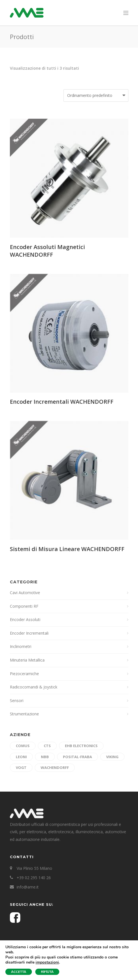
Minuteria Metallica (27, 660)
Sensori (17, 701)
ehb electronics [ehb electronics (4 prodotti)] (81, 746)
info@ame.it (28, 887)
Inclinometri (21, 646)
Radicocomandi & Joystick (34, 687)
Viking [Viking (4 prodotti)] (112, 757)
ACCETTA (19, 972)
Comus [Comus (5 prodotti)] (23, 746)
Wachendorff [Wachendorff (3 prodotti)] (55, 768)
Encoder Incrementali (29, 633)
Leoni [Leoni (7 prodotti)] (21, 757)
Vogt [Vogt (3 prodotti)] (21, 768)
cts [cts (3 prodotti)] (47, 746)
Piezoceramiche (24, 674)
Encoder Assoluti (25, 619)
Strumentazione (24, 714)
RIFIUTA (47, 972)
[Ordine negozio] (96, 96)
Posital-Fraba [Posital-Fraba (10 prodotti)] (77, 757)
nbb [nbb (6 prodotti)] (45, 757)
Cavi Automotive (25, 593)
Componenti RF (24, 606)
